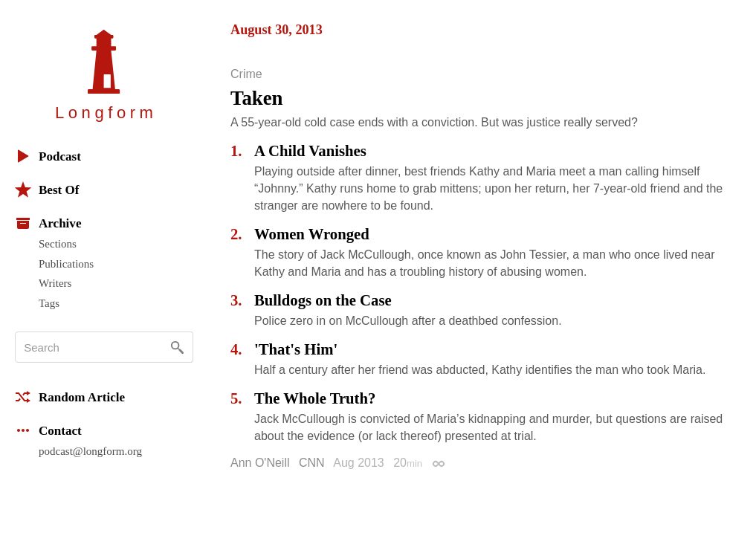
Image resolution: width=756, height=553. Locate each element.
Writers (55, 283)
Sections (58, 244)
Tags (49, 303)
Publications (66, 264)
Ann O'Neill (260, 463)
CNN (312, 463)
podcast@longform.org (90, 451)
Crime (246, 74)
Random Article (70, 397)
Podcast (48, 156)
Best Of (47, 190)
